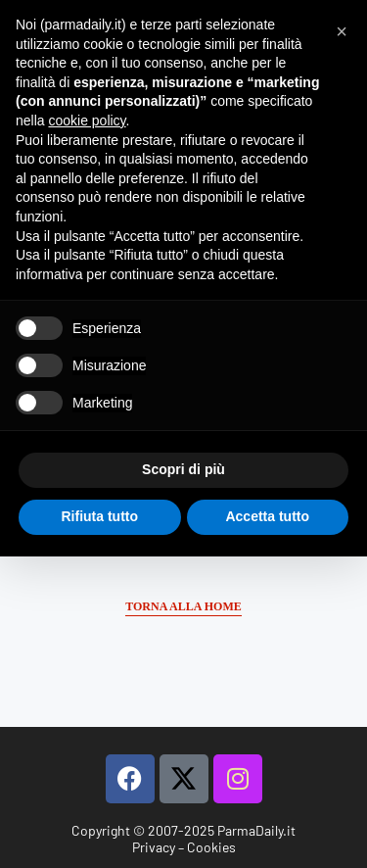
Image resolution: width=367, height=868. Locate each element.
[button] (342, 31)
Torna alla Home (183, 606)
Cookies (211, 847)
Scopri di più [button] (183, 469)
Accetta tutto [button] (267, 516)
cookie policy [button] (87, 121)
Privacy (154, 847)
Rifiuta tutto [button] (99, 516)
